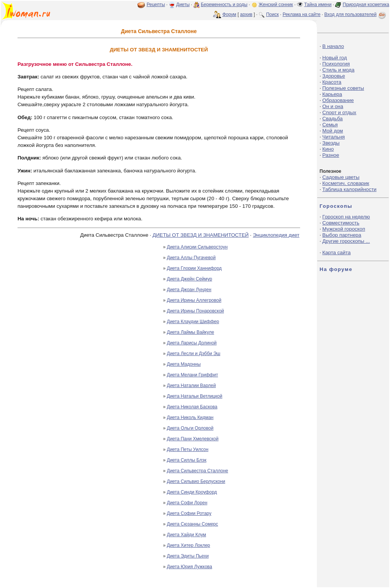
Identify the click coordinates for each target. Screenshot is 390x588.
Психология (336, 64)
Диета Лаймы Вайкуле (190, 332)
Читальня (333, 137)
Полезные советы (343, 88)
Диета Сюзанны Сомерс (192, 524)
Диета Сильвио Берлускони (196, 481)
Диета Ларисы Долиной (192, 343)
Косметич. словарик (346, 183)
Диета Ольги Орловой (190, 428)
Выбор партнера (342, 235)
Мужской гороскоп (344, 229)
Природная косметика (366, 5)
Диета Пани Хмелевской (193, 439)
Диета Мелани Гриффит (192, 375)
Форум (229, 14)
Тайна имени (318, 5)
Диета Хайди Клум (186, 535)
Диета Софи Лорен (187, 503)
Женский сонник (276, 5)
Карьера (332, 94)
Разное (331, 155)
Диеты (183, 5)
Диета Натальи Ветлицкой (195, 396)
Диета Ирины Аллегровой (194, 300)
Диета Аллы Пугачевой (191, 258)
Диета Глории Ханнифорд (194, 268)
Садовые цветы (341, 177)
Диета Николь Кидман (190, 417)
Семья (330, 125)
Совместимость (341, 223)
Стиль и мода (338, 70)
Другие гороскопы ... (346, 241)
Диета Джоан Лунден (189, 290)
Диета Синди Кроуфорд (192, 492)
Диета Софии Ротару (189, 513)
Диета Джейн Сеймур (189, 279)
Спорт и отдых (339, 112)
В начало (333, 46)
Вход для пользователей (356, 14)
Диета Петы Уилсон (188, 449)
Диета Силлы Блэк (187, 460)
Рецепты (156, 5)
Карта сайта (336, 253)
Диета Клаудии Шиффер (193, 322)
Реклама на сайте (302, 14)
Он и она (333, 106)
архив (246, 14)
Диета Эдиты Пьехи (188, 556)
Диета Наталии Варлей (191, 386)
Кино (328, 149)
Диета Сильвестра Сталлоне (197, 471)
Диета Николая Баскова (192, 407)
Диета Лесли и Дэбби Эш (193, 354)
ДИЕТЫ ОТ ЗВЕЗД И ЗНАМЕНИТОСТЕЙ (200, 235)
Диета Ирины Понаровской (195, 311)
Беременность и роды (224, 5)
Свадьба (332, 119)
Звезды (331, 143)
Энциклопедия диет (276, 235)
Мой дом (332, 131)
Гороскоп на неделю (346, 217)
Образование (338, 100)
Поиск (273, 14)
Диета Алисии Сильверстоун (197, 247)
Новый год (334, 58)
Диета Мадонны (184, 364)
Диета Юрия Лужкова (189, 567)
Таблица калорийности (349, 189)
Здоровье (334, 76)
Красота (332, 82)
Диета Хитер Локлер (189, 545)
